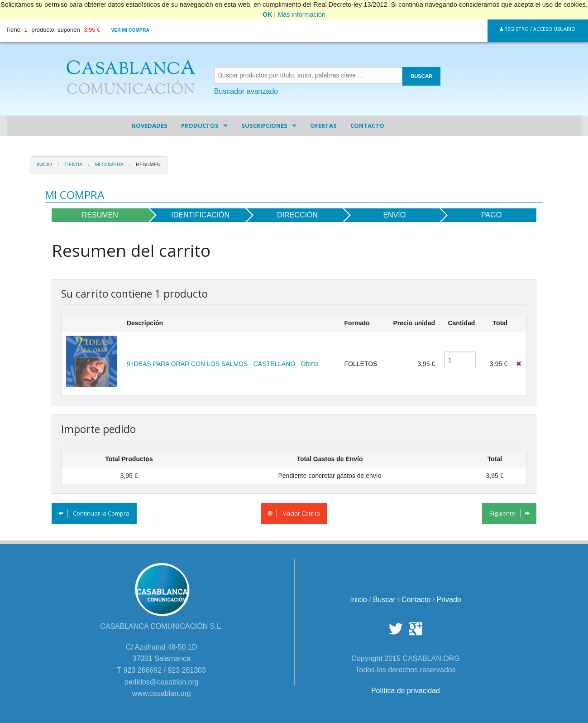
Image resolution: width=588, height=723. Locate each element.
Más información (301, 14)
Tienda (73, 164)
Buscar (384, 600)
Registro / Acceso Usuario (538, 29)
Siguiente (509, 513)
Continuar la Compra (94, 513)
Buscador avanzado (246, 91)
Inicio (44, 164)
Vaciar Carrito (294, 513)
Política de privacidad (406, 691)
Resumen (148, 164)
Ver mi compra (130, 30)
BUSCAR (421, 76)
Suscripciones (264, 125)
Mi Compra (109, 164)
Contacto (367, 125)
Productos (200, 125)
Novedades (149, 125)
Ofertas (323, 125)
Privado (449, 600)
